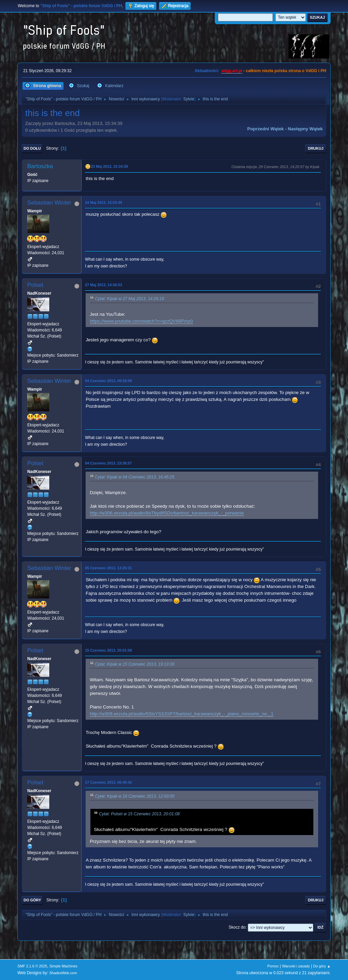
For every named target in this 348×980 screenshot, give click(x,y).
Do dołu (32, 148)
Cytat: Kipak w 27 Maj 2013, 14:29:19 (129, 299)
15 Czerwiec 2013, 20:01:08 (108, 650)
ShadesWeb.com (63, 973)
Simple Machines (64, 966)
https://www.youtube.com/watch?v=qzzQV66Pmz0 (141, 321)
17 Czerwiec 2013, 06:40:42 (108, 782)
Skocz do (237, 927)
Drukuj (316, 148)
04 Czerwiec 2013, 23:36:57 (108, 463)
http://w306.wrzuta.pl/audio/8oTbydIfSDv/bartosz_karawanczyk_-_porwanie (167, 513)
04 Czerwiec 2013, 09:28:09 (108, 381)
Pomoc (273, 966)
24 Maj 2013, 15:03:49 (103, 202)
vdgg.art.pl (232, 71)
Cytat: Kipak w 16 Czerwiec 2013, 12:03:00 (135, 796)
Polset (35, 285)
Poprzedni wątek (266, 129)
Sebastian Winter (49, 203)
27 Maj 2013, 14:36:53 (103, 285)
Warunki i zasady (296, 966)
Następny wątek (305, 129)
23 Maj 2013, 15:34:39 (109, 166)
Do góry (32, 900)
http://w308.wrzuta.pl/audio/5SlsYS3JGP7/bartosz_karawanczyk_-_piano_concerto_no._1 (181, 714)
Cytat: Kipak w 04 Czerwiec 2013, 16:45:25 (135, 477)
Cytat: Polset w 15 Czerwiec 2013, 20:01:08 (139, 814)
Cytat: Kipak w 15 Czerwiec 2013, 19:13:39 (135, 664)
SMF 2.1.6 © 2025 (32, 966)
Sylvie (189, 99)
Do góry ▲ (322, 966)
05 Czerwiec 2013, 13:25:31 (108, 568)
